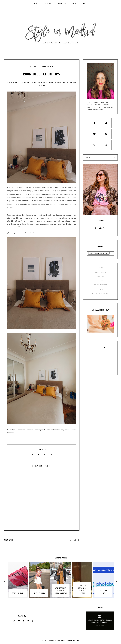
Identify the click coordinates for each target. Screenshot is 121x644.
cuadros (11, 82)
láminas (73, 82)
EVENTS (101, 279)
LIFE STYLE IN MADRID (100, 283)
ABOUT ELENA (100, 262)
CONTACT (49, 4)
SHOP (74, 4)
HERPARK (76, 641)
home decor (49, 82)
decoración (25, 82)
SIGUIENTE (9, 540)
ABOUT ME (62, 4)
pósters (42, 86)
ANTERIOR (75, 540)
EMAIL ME (100, 266)
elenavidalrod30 (14, 227)
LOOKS (101, 270)
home (41, 82)
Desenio (10, 204)
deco (17, 82)
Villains (100, 217)
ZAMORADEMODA (100, 275)
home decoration (62, 82)
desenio (34, 82)
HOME (37, 4)
